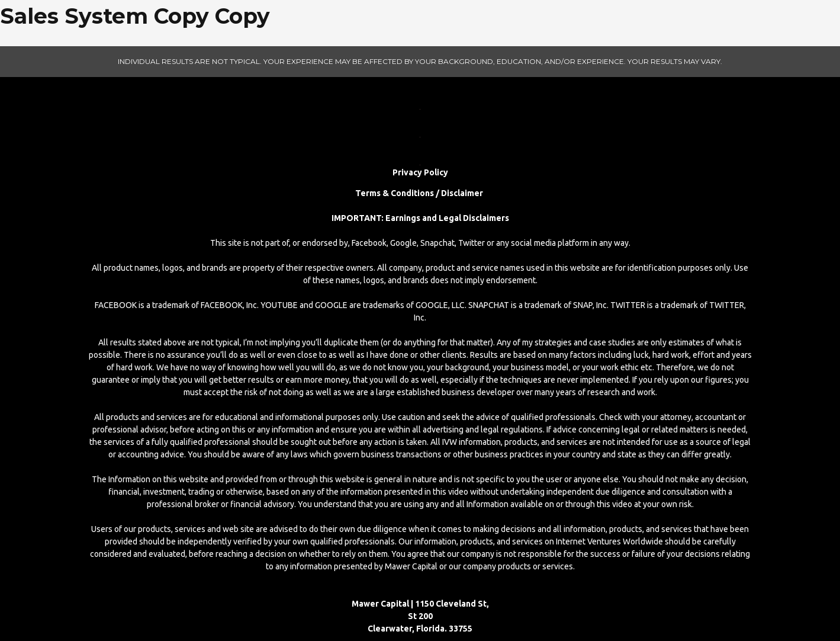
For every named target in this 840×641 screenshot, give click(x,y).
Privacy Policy (420, 172)
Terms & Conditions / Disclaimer (420, 193)
